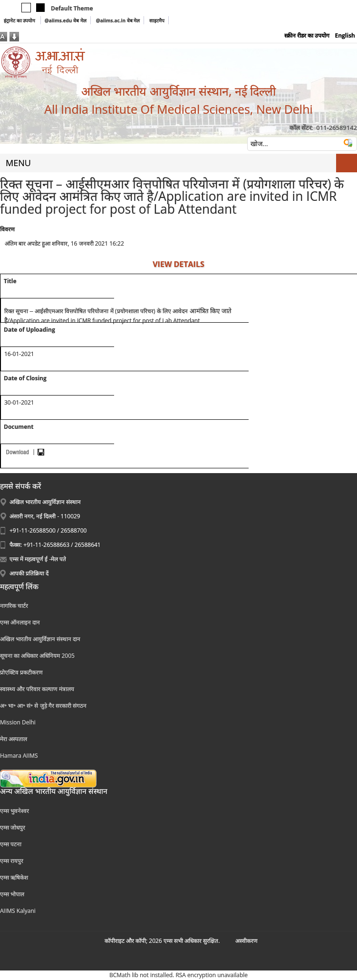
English (345, 35)
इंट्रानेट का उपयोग (20, 20)
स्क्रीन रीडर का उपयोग (307, 35)
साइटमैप (157, 20)
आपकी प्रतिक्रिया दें (29, 573)
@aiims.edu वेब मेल (66, 20)
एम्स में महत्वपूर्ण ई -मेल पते (38, 559)
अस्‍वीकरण (246, 941)
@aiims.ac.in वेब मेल (118, 20)
